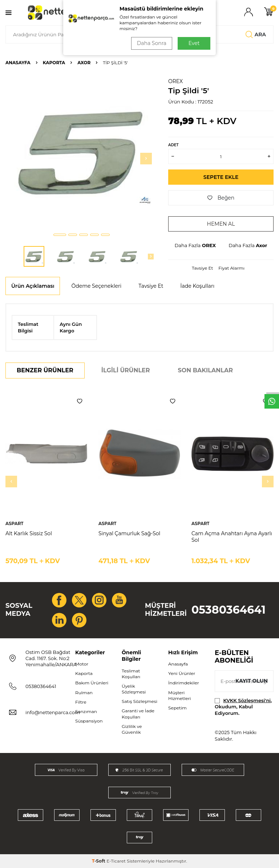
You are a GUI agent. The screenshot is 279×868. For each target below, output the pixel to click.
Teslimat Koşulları (131, 674)
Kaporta (54, 63)
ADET (173, 145)
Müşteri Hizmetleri (179, 695)
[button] (60, 235)
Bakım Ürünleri (92, 683)
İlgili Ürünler (126, 370)
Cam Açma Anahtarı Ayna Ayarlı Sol (232, 537)
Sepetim (177, 708)
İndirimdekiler (184, 683)
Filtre (81, 702)
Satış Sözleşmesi (139, 701)
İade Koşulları (197, 286)
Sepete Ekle (221, 177)
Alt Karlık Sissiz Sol (29, 533)
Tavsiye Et (202, 268)
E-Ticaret (116, 861)
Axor (84, 63)
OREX (175, 81)
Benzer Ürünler (45, 370)
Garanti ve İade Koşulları (138, 714)
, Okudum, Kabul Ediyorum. (243, 707)
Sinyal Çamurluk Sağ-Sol (129, 533)
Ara (256, 34)
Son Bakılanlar (205, 370)
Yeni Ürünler (182, 673)
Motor (82, 664)
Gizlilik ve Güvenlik (132, 729)
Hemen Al (221, 224)
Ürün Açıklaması (33, 286)
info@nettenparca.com (53, 712)
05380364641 (229, 610)
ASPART (15, 523)
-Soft (99, 861)
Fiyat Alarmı (231, 268)
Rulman (84, 693)
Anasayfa (18, 63)
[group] (81, 152)
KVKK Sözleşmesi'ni (247, 700)
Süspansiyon (89, 721)
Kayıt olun (252, 681)
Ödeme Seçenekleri (96, 286)
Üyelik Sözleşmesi (134, 689)
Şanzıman (86, 711)
